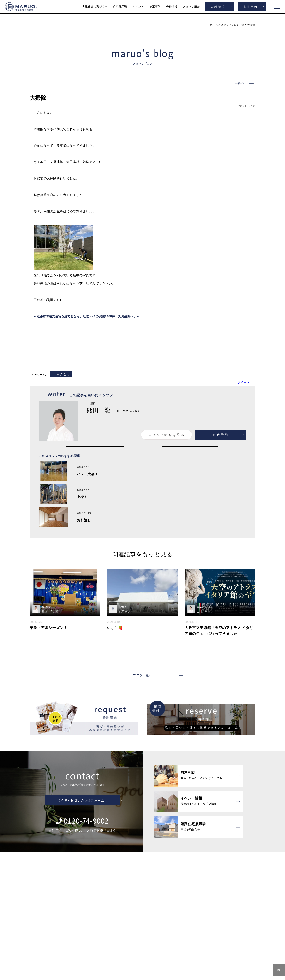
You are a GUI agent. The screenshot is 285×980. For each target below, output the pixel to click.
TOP (279, 970)
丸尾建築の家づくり (95, 7)
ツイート (243, 382)
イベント (138, 7)
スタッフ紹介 (191, 7)
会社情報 (172, 7)
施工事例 (155, 7)
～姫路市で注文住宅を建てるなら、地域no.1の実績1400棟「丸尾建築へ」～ (90, 316)
